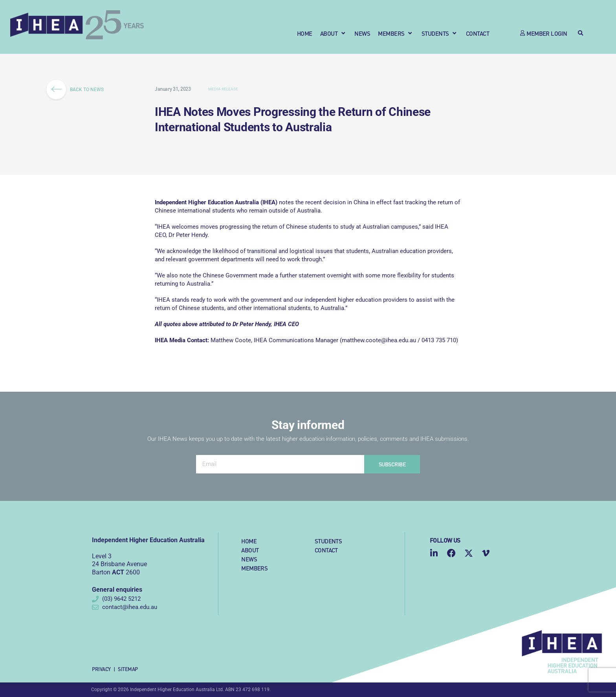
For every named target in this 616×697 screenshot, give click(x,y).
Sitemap (128, 669)
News (249, 559)
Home (249, 541)
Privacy (101, 669)
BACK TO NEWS (78, 90)
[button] (334, 33)
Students (328, 541)
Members (254, 568)
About (250, 550)
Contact (326, 550)
